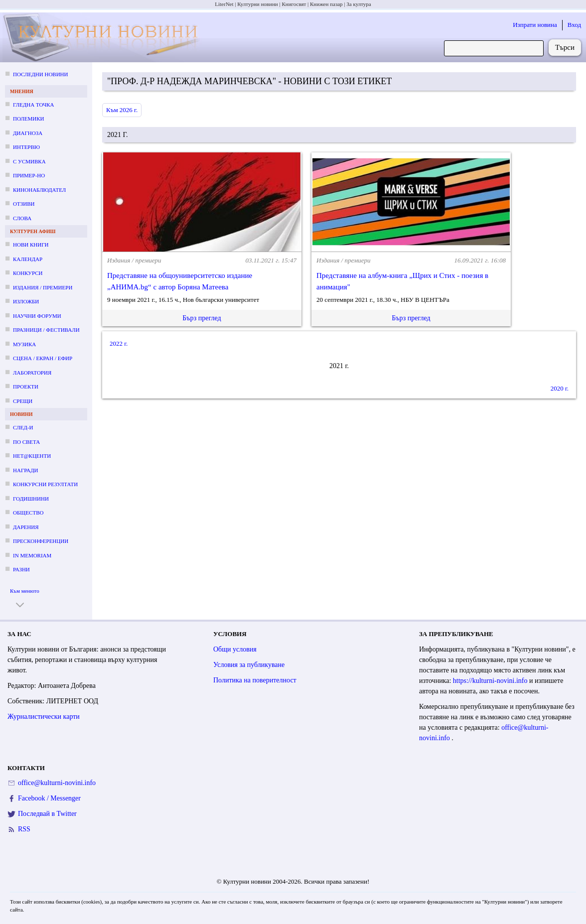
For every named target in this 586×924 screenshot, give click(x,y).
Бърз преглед (202, 318)
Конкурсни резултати (45, 484)
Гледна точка (34, 105)
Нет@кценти (32, 456)
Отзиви (24, 204)
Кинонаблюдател (39, 190)
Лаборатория (32, 373)
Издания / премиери (43, 287)
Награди (25, 470)
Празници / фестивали (46, 330)
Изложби (26, 301)
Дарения (26, 527)
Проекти (26, 387)
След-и (23, 427)
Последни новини (40, 74)
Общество (28, 513)
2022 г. (119, 343)
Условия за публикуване (249, 665)
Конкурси (28, 273)
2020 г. (560, 388)
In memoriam (32, 555)
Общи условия (235, 649)
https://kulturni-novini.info (491, 681)
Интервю (26, 147)
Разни (21, 569)
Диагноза (28, 133)
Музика (24, 344)
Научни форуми (37, 316)
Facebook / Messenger (49, 798)
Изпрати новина (535, 25)
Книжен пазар (326, 4)
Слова (22, 218)
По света (26, 442)
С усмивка (29, 161)
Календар (28, 259)
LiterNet (224, 4)
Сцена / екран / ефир (43, 358)
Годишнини (31, 499)
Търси (565, 47)
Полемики (29, 119)
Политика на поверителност (255, 680)
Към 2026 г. (122, 110)
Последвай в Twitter (47, 814)
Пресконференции (41, 541)
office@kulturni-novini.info (57, 783)
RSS (24, 829)
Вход (574, 25)
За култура (359, 4)
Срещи (23, 401)
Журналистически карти (44, 717)
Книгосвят (294, 4)
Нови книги (31, 245)
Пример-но (29, 175)
